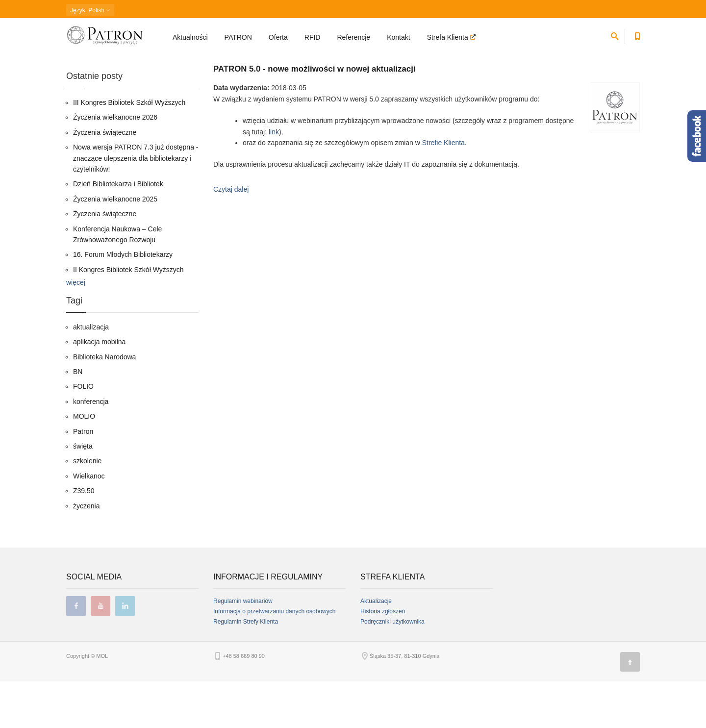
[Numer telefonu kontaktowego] (637, 35)
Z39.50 (84, 538)
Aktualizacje (376, 648)
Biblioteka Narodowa (104, 403)
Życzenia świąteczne (105, 179)
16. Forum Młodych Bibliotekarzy (123, 301)
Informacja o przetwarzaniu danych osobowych (274, 658)
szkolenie (87, 508)
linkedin (125, 653)
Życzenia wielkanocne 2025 (115, 246)
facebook (76, 653)
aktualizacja (91, 374)
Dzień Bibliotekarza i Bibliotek (118, 231)
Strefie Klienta (443, 189)
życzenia (86, 552)
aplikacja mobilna (99, 389)
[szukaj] (615, 35)
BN (78, 418)
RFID (313, 37)
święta (83, 493)
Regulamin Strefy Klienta (246, 668)
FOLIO (83, 433)
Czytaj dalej (231, 236)
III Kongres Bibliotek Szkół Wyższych (129, 149)
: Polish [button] (90, 10)
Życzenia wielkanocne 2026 (115, 164)
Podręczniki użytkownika (392, 668)
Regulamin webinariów (243, 648)
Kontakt (398, 37)
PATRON (238, 37)
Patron (83, 478)
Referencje (353, 37)
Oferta (278, 37)
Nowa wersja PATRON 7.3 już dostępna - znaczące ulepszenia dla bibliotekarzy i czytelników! (136, 205)
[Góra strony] (630, 708)
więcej (76, 329)
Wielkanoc (89, 523)
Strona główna (83, 61)
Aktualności (190, 37)
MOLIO (84, 463)
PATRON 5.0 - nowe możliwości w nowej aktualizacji (314, 115)
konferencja (91, 448)
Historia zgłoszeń (383, 658)
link (274, 178)
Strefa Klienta (449, 37)
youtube (101, 653)
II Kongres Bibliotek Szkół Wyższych (128, 316)
